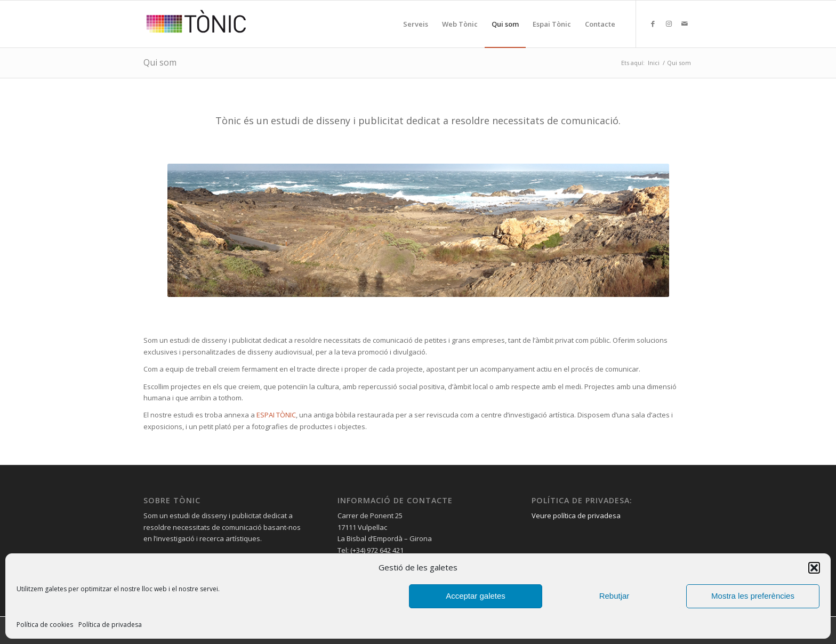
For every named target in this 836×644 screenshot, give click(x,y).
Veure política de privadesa (576, 516)
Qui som (160, 62)
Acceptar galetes (476, 596)
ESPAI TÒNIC (276, 415)
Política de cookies (45, 625)
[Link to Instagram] (669, 23)
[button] (814, 568)
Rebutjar (614, 596)
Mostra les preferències (753, 596)
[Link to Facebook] (653, 23)
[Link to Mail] (685, 23)
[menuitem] (416, 24)
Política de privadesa (110, 625)
